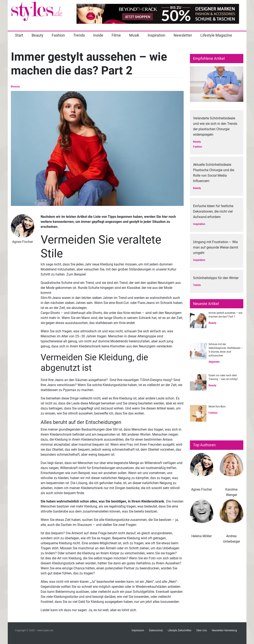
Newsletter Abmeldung (224, 630)
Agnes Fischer (202, 489)
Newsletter (183, 35)
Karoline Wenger (231, 492)
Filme (116, 35)
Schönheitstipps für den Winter (216, 278)
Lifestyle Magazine (216, 35)
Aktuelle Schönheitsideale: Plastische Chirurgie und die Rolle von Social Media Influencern (214, 173)
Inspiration (156, 35)
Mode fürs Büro (217, 407)
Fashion (58, 35)
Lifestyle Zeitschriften (180, 630)
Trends (79, 35)
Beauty (37, 35)
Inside (98, 35)
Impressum (138, 630)
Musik (134, 35)
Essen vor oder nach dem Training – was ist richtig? (223, 377)
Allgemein (214, 362)
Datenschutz (156, 630)
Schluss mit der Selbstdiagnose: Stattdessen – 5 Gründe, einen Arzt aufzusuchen (226, 350)
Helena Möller (202, 536)
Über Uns (202, 630)
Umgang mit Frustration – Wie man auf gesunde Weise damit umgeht (216, 247)
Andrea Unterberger (231, 539)
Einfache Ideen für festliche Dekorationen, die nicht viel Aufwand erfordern (213, 211)
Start (19, 35)
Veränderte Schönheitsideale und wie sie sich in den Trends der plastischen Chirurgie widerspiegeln (215, 126)
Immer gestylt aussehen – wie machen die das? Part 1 (225, 315)
